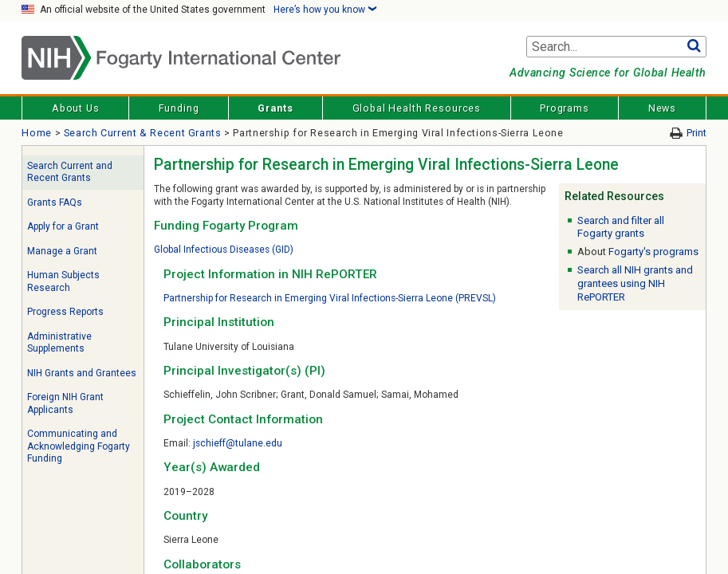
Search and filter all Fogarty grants (621, 227)
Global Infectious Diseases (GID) (224, 250)
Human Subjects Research (63, 281)
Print (697, 133)
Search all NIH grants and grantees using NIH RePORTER (635, 283)
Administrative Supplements (59, 343)
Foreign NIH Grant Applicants (65, 403)
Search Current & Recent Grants (143, 133)
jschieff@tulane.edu (238, 443)
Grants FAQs (55, 202)
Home (37, 133)
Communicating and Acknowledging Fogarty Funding (79, 446)
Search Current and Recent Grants (70, 172)
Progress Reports (65, 312)
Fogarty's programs (653, 252)
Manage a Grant (62, 251)
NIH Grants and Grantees (82, 373)
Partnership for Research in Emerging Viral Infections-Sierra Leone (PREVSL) (330, 298)
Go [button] (694, 47)
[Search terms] (616, 47)
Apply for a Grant (63, 226)
